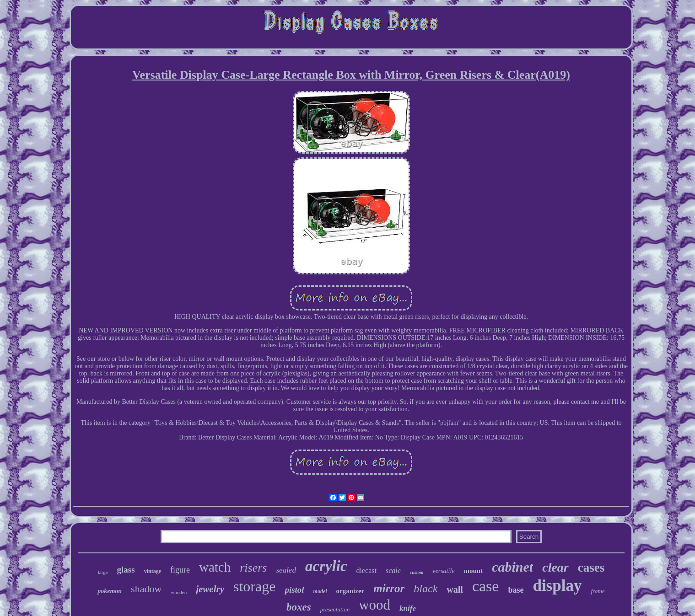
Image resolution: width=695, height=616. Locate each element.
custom (417, 572)
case (486, 586)
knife (408, 608)
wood (374, 605)
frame (598, 591)
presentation (335, 609)
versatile (443, 571)
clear (555, 567)
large (103, 572)
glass (126, 570)
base (516, 590)
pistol (294, 590)
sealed (286, 570)
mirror (389, 588)
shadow (146, 589)
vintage (153, 571)
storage (254, 586)
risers (253, 568)
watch (215, 567)
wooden (179, 592)
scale (393, 570)
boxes (299, 607)
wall (455, 589)
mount (474, 571)
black (426, 589)
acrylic (326, 566)
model (320, 591)
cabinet (512, 567)
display (557, 586)
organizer (350, 591)
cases (591, 568)
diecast (366, 570)
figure (180, 570)
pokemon (110, 591)
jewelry (210, 589)
